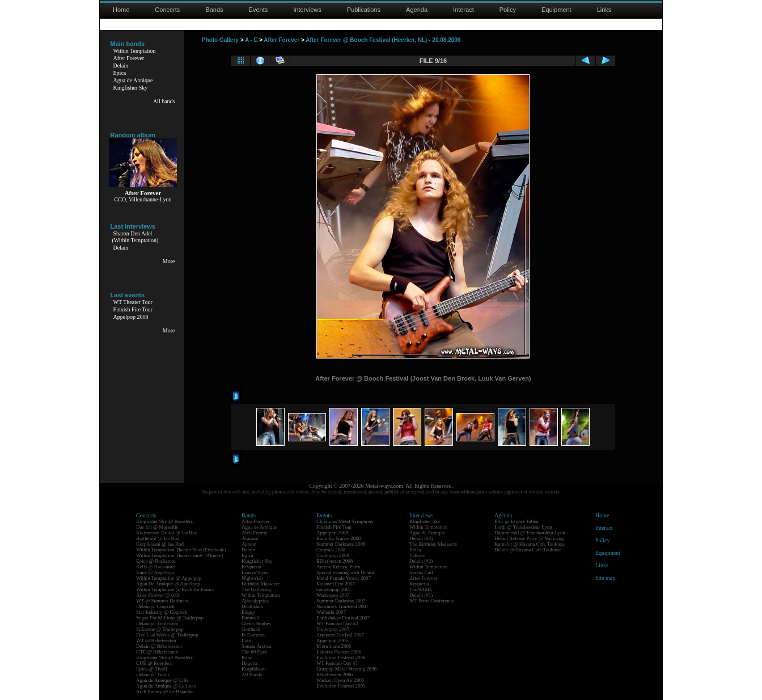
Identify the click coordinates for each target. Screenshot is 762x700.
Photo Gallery (220, 40)
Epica (120, 73)
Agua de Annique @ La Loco (166, 686)
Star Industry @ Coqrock (162, 612)
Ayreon (249, 544)
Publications (364, 10)
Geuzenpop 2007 (334, 589)
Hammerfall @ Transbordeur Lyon (530, 533)
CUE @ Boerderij (154, 663)
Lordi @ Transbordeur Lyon (523, 527)
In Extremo (253, 635)
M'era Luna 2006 (334, 646)
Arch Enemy (255, 533)
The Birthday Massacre (433, 544)
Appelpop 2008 (131, 317)
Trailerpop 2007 (333, 629)
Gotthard (251, 629)
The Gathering (256, 589)
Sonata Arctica (257, 646)
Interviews (307, 10)
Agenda (417, 10)
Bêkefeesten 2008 (335, 561)
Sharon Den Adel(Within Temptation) (136, 237)
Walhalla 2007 (331, 612)
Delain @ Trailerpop (157, 623)
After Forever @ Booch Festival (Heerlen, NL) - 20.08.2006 (383, 40)
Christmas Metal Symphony (345, 521)
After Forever (129, 58)
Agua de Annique (133, 80)
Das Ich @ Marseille (157, 527)
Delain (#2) (421, 561)
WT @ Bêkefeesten (156, 640)
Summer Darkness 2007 (341, 601)
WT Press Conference (432, 601)
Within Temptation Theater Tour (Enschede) (181, 550)
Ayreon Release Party (338, 567)
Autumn (250, 538)
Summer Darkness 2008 (341, 544)
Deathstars (252, 606)
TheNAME (421, 589)
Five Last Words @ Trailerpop (167, 635)
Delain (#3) (421, 538)
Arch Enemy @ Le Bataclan (165, 691)
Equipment (556, 10)
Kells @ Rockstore (155, 567)
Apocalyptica (255, 601)
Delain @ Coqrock (155, 606)
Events (259, 10)
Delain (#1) (421, 595)
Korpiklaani (254, 669)
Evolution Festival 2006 (341, 657)
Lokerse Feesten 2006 (339, 652)
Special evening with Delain (345, 572)
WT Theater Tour (133, 302)
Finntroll (251, 618)
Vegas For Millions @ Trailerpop (170, 618)
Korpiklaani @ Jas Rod (160, 544)
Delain (121, 66)
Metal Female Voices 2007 (344, 578)
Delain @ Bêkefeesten (159, 646)
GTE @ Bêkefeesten (157, 652)
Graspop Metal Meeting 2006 (346, 669)
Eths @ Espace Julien (517, 521)
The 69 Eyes (254, 652)
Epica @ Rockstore (156, 561)
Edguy (248, 612)
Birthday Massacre (261, 584)
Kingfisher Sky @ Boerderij (165, 521)
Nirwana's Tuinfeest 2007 (342, 606)
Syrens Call (421, 572)
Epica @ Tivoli (152, 669)
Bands (214, 10)
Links (604, 10)
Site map (605, 578)
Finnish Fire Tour (133, 309)
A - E (251, 40)
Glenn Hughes (256, 623)
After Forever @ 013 (158, 595)
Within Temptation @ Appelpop (169, 578)
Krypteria (251, 567)
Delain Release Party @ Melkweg (529, 538)
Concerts (167, 10)
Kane (247, 657)
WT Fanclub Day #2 (337, 623)
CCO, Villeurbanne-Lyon (143, 199)
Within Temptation (135, 51)
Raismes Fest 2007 (336, 584)
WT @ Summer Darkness (162, 601)
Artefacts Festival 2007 (340, 635)
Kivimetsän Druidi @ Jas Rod (167, 533)
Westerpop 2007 (333, 595)
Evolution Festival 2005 (341, 686)
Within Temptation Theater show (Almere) (180, 555)
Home (121, 10)
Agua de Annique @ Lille (162, 680)
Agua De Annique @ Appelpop (168, 584)
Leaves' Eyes (255, 572)
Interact (463, 10)
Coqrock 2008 (331, 550)
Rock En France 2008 (338, 538)
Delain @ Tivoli (153, 674)
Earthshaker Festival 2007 (343, 618)
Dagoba (249, 663)
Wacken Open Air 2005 (340, 680)
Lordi (247, 640)
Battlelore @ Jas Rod (158, 538)
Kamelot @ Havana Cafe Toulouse (530, 544)
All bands (164, 101)
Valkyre (417, 555)
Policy (508, 10)
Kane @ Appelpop (155, 572)
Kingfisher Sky (131, 88)
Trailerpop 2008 (333, 555)
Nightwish (252, 578)
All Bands (252, 674)
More (169, 261)
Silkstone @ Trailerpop (160, 629)
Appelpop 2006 (332, 640)
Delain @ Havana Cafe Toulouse (528, 550)
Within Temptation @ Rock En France (175, 589)
